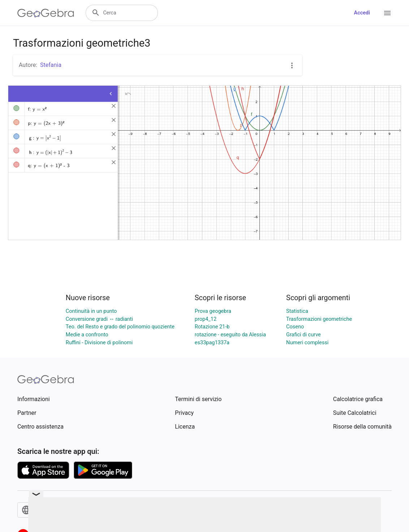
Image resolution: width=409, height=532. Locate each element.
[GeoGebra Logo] (46, 13)
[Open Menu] (387, 13)
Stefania (51, 65)
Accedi (362, 13)
